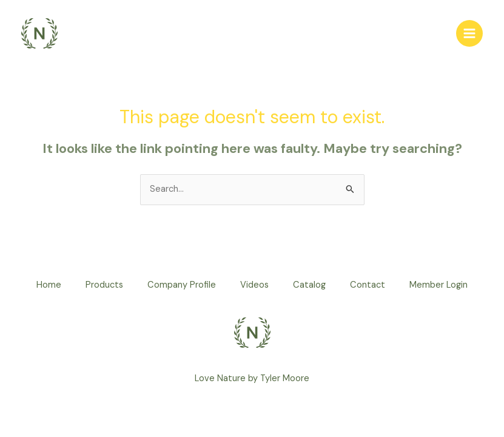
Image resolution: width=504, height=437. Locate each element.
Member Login (438, 285)
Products (104, 285)
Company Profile (182, 285)
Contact (368, 285)
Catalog (309, 285)
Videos (254, 285)
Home (49, 285)
